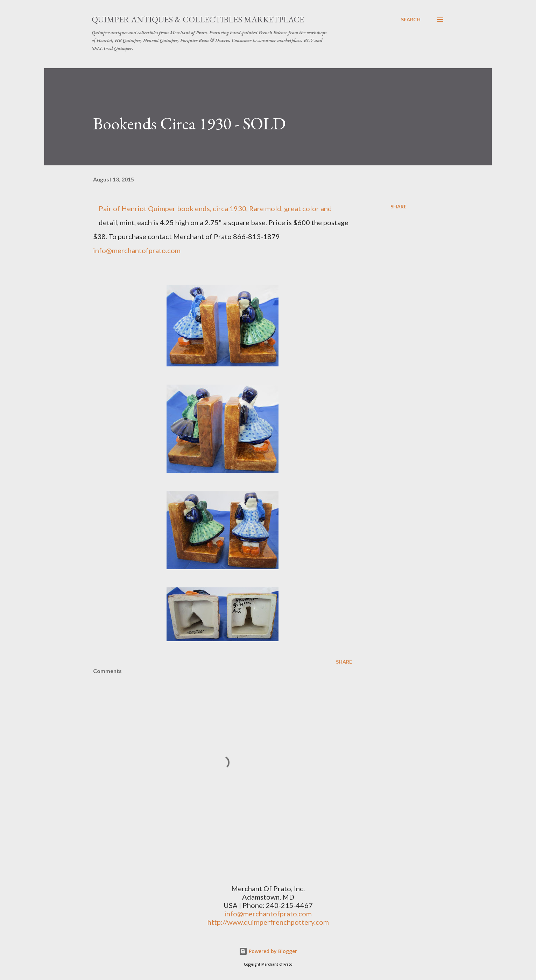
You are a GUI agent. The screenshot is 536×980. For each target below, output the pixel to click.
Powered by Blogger (268, 951)
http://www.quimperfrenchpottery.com (268, 922)
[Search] (411, 20)
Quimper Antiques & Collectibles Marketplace (198, 19)
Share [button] (399, 206)
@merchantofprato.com (143, 250)
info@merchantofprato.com (268, 914)
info (100, 250)
